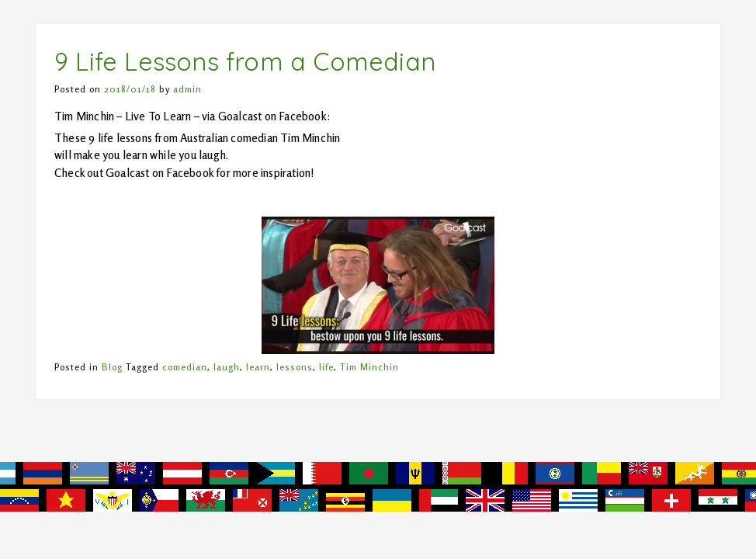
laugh (227, 367)
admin (187, 89)
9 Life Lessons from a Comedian (245, 61)
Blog (112, 367)
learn (258, 367)
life (326, 367)
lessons (295, 367)
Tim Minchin (369, 367)
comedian (185, 367)
